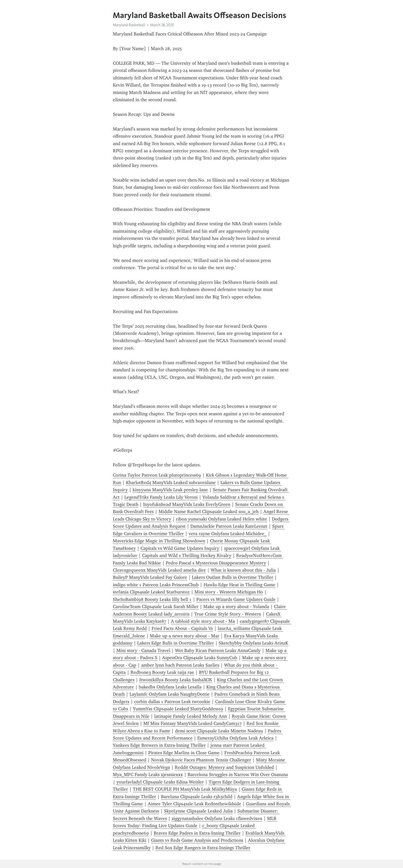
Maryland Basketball (129, 25)
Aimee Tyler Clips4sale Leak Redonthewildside (194, 804)
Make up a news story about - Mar (185, 636)
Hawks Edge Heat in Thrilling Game (239, 585)
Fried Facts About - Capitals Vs (182, 628)
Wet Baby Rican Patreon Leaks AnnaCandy (218, 650)
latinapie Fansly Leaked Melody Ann (191, 716)
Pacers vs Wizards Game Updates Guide (236, 599)
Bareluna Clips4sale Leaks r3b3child (197, 797)
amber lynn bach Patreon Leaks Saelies (180, 665)
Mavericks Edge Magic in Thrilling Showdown (159, 541)
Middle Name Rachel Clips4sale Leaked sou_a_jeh (209, 512)
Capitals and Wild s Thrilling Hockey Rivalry (187, 555)
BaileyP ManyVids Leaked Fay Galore (150, 577)
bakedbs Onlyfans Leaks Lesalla (170, 687)
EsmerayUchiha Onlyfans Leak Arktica (235, 738)
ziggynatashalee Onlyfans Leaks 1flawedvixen (217, 818)
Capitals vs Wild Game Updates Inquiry (180, 548)
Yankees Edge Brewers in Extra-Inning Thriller (159, 745)
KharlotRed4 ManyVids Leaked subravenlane (171, 483)
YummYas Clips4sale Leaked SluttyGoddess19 (178, 709)
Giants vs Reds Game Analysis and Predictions (197, 840)
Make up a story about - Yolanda (236, 607)
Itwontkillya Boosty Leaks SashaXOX (176, 680)
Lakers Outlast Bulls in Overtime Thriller (233, 577)
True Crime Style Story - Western (228, 614)
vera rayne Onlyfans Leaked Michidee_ (228, 534)
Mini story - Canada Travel (143, 650)
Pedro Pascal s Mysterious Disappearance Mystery (216, 563)
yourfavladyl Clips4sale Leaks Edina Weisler (160, 782)
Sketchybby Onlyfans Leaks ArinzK (253, 643)
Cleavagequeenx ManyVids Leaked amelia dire (159, 570)
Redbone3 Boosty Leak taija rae (162, 672)
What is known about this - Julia (243, 570)
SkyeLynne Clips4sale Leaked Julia (198, 811)
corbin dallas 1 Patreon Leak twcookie (172, 702)
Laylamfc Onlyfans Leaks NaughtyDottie (170, 694)
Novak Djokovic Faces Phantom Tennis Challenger (201, 760)
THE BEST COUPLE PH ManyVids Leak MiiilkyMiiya (185, 789)
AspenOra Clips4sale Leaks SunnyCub (200, 658)
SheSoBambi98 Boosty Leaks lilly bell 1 (152, 599)
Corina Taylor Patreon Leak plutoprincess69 (157, 475)
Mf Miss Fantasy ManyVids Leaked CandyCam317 (193, 723)
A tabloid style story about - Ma (203, 621)
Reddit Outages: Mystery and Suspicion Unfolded (224, 767)
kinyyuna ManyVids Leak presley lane (170, 490)
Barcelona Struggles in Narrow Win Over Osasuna (238, 775)
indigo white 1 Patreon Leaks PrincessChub (156, 585)
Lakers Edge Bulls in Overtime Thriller (176, 643)
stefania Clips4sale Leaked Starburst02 (151, 592)
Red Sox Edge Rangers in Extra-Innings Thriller (203, 848)
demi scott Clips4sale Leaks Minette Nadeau (219, 731)
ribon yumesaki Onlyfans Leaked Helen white (222, 519)
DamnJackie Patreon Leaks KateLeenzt (229, 526)
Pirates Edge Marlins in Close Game (184, 753)
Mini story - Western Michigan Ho (229, 592)
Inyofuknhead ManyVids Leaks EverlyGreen (187, 504)
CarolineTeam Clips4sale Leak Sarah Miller (156, 607)
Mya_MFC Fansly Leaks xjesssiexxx (148, 775)
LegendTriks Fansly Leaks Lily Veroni (161, 497)
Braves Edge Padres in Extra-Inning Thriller (197, 833)
